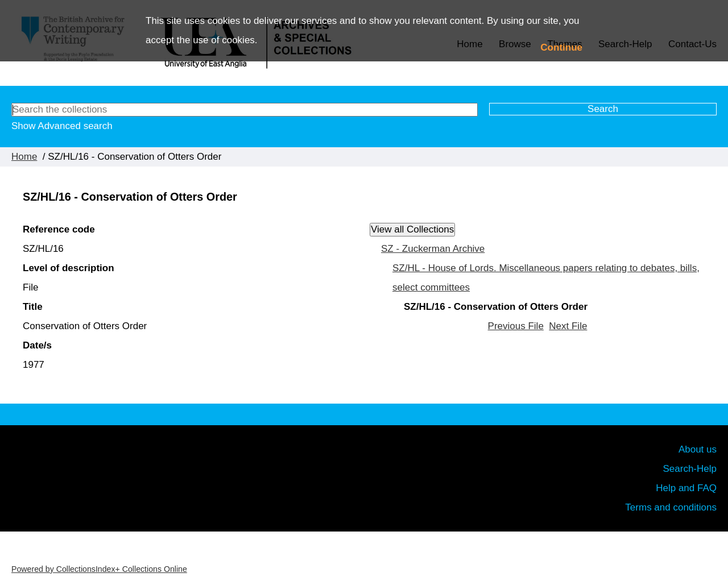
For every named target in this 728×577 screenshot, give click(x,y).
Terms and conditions (671, 507)
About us (698, 449)
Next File (568, 326)
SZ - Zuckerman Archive (433, 249)
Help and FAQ (686, 488)
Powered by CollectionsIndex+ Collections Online (99, 569)
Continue (561, 47)
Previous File (516, 326)
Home (24, 157)
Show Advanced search (62, 126)
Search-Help (690, 469)
